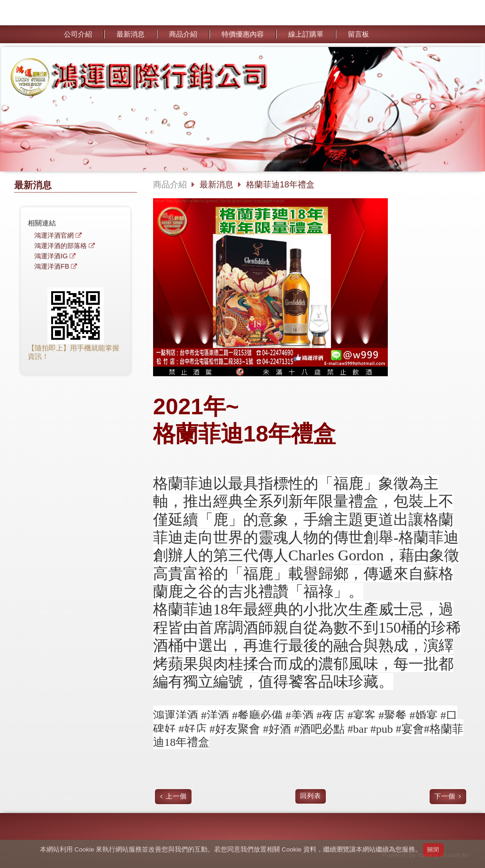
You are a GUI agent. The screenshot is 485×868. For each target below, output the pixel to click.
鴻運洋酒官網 (54, 236)
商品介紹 (170, 185)
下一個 (445, 796)
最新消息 (218, 185)
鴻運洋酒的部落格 (61, 246)
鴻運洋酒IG (51, 256)
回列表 (311, 796)
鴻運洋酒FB (52, 267)
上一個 (176, 796)
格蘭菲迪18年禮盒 (280, 185)
